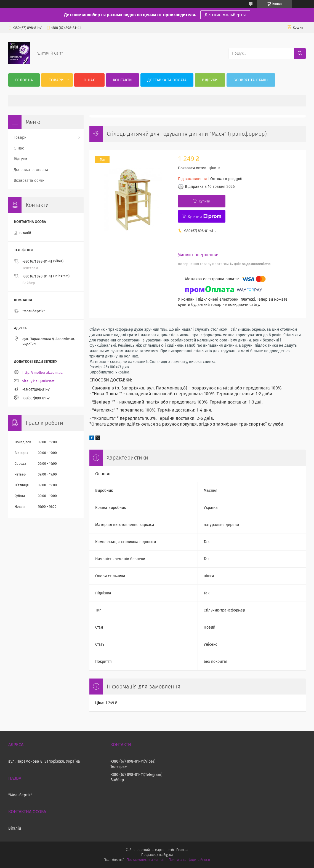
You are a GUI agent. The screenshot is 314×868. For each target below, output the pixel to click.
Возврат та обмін (251, 80)
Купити (204, 201)
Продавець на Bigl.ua (157, 855)
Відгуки (210, 80)
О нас (89, 80)
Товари (56, 80)
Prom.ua (182, 850)
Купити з (204, 217)
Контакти (122, 80)
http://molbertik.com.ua (42, 372)
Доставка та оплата (167, 80)
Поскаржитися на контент (146, 860)
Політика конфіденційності (189, 860)
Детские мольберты (225, 15)
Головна (24, 80)
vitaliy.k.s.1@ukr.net (38, 381)
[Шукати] (300, 54)
